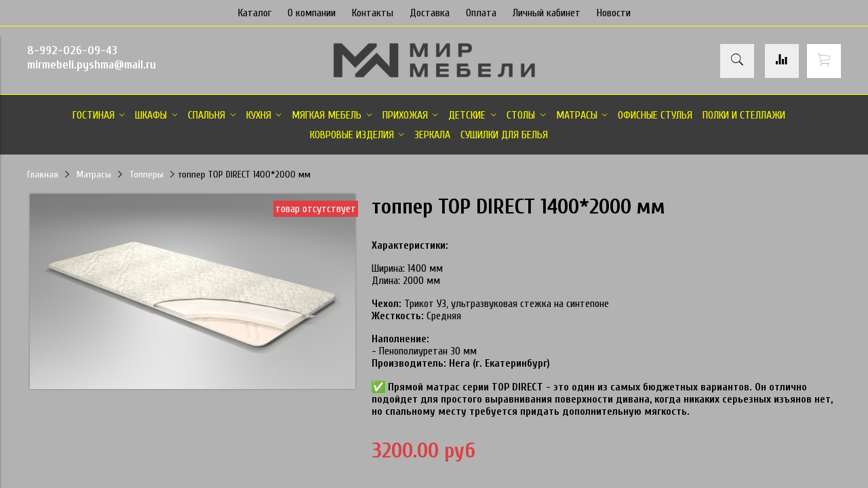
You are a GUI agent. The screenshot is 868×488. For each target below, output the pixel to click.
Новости (614, 13)
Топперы (146, 175)
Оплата (481, 13)
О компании (312, 13)
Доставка (430, 13)
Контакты (373, 13)
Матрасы (94, 175)
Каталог (255, 13)
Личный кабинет (547, 13)
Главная (43, 175)
